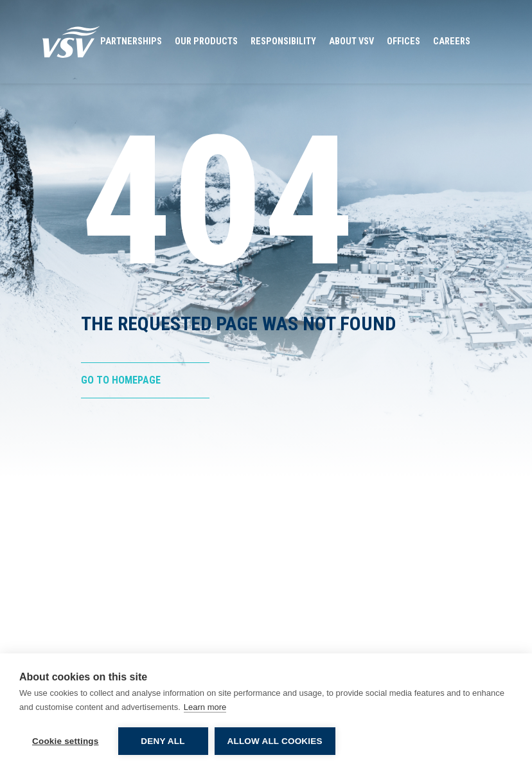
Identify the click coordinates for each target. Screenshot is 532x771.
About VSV (351, 41)
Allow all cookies (275, 741)
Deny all (163, 741)
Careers (452, 41)
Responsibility (283, 41)
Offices (403, 41)
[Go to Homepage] (71, 42)
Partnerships (131, 41)
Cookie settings (66, 741)
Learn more (205, 707)
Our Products (206, 41)
